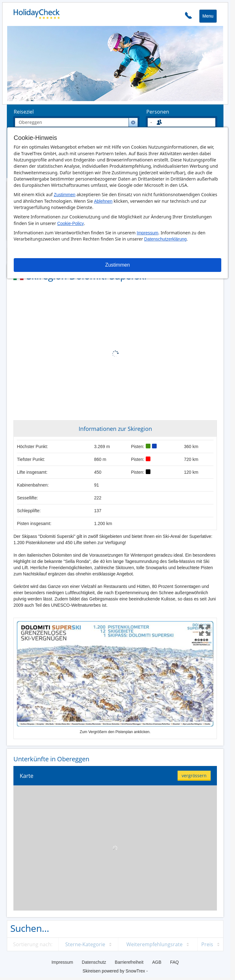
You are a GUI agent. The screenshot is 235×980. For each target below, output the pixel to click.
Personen (158, 112)
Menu (208, 16)
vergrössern (194, 776)
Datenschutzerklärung (165, 239)
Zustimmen (64, 195)
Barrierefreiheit (129, 962)
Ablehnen (103, 201)
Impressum (147, 233)
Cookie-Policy (71, 223)
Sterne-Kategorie (85, 944)
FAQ (174, 962)
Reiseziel (24, 112)
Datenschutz (94, 962)
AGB (157, 962)
